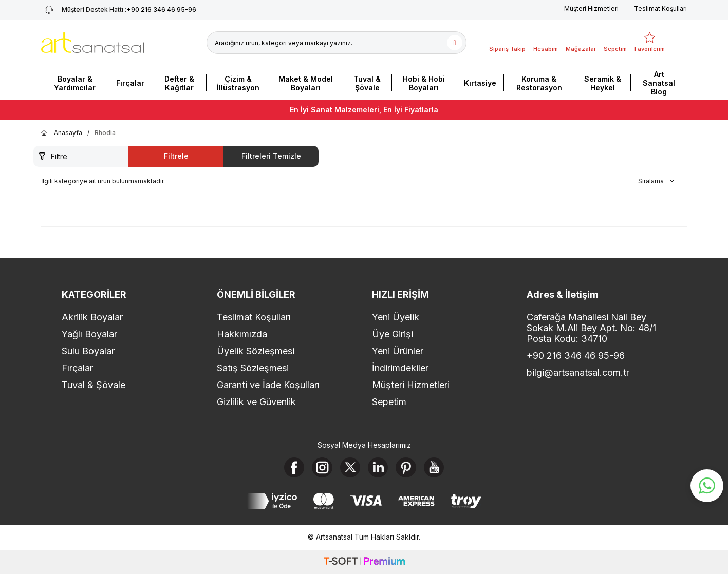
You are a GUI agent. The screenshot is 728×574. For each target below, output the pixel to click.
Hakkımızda (242, 334)
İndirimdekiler (400, 368)
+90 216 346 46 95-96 (576, 356)
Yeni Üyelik (396, 317)
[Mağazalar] (581, 43)
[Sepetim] (615, 43)
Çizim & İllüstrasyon (238, 83)
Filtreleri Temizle (271, 156)
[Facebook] (293, 468)
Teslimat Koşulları (660, 8)
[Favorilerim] (650, 43)
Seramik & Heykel (603, 83)
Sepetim (389, 402)
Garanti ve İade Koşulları (268, 385)
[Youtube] (435, 468)
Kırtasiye (480, 83)
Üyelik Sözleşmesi (256, 351)
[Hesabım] (546, 43)
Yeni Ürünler (398, 351)
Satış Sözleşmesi (253, 368)
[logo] (92, 43)
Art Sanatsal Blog (659, 83)
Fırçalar (130, 83)
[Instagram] (322, 468)
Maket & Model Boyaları (306, 83)
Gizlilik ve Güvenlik (256, 402)
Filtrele (176, 156)
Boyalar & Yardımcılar (75, 83)
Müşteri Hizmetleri (591, 8)
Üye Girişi (393, 334)
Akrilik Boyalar (92, 317)
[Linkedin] (378, 468)
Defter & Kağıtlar (179, 83)
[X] (350, 468)
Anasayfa (62, 133)
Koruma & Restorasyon (539, 83)
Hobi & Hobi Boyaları (424, 83)
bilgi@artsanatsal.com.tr (578, 372)
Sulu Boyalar (88, 351)
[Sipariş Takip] (507, 43)
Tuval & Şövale (367, 83)
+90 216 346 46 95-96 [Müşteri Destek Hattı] (119, 10)
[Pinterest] (406, 468)
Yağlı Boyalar (89, 334)
